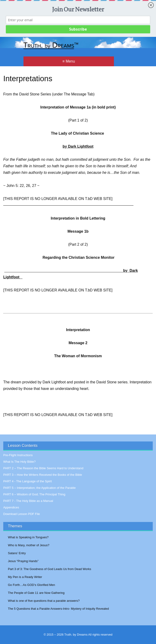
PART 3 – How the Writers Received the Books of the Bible (43, 475)
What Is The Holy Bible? (19, 462)
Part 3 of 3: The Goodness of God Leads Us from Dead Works (50, 569)
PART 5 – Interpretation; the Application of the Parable (39, 488)
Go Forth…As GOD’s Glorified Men (32, 585)
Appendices (11, 507)
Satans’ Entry (17, 553)
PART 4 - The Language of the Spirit (28, 481)
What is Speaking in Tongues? (28, 537)
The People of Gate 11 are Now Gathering (36, 593)
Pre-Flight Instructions (18, 455)
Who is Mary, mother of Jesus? (29, 545)
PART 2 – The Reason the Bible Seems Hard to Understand (43, 468)
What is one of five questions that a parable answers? (44, 601)
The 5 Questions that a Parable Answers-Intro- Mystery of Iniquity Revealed (58, 609)
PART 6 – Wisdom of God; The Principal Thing (34, 494)
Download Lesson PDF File (22, 514)
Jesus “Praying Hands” (23, 561)
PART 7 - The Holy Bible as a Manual (28, 501)
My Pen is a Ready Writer (25, 577)
